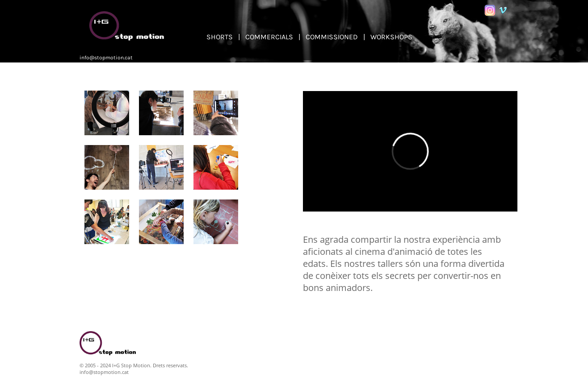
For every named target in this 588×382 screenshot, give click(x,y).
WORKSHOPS (391, 37)
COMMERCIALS (269, 37)
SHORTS (220, 37)
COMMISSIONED (332, 37)
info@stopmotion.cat (106, 58)
